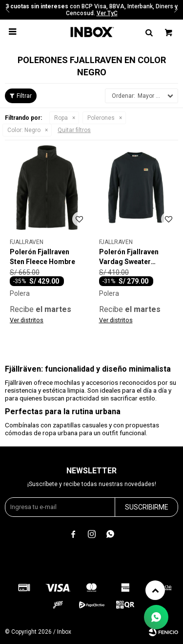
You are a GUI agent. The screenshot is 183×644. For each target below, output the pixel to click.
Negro (24, 130)
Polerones (101, 118)
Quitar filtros (74, 130)
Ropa (61, 118)
